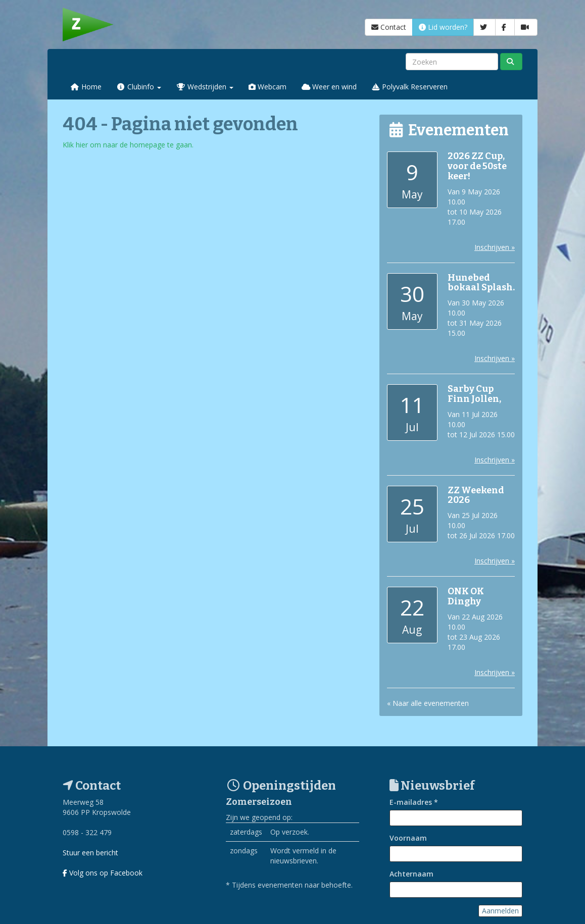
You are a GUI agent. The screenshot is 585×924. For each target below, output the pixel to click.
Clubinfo (139, 87)
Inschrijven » (495, 247)
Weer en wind (329, 87)
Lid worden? (443, 27)
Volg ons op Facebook (103, 873)
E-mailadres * (414, 802)
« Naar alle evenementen (428, 703)
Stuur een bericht (90, 853)
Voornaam (408, 838)
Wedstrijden (205, 87)
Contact (389, 27)
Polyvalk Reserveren (410, 87)
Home (86, 87)
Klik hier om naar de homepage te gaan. (128, 145)
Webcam (267, 87)
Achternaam (411, 874)
